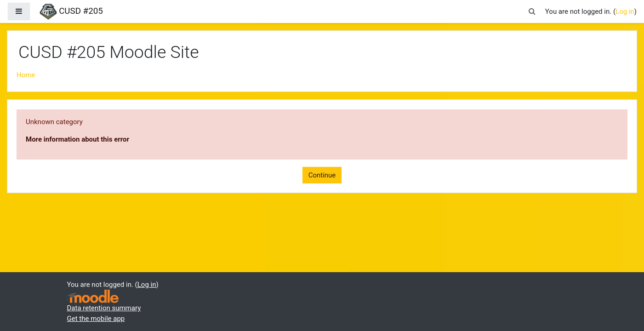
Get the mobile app (96, 319)
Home (26, 75)
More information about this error (77, 139)
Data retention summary (104, 308)
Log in (625, 11)
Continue (322, 175)
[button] (532, 12)
